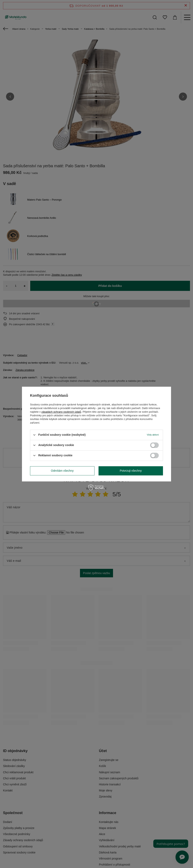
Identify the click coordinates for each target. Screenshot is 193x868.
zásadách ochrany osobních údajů (61, 412)
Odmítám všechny (62, 471)
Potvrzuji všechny (131, 471)
